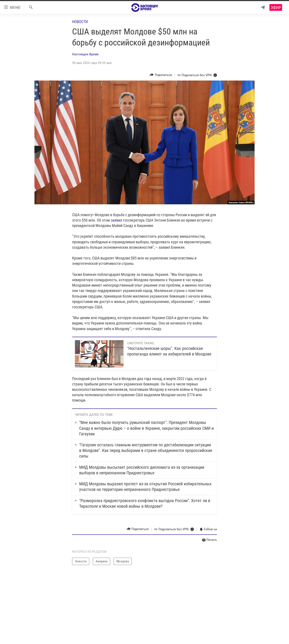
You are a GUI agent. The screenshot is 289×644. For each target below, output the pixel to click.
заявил (117, 220)
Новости (80, 22)
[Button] (161, 75)
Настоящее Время (85, 54)
